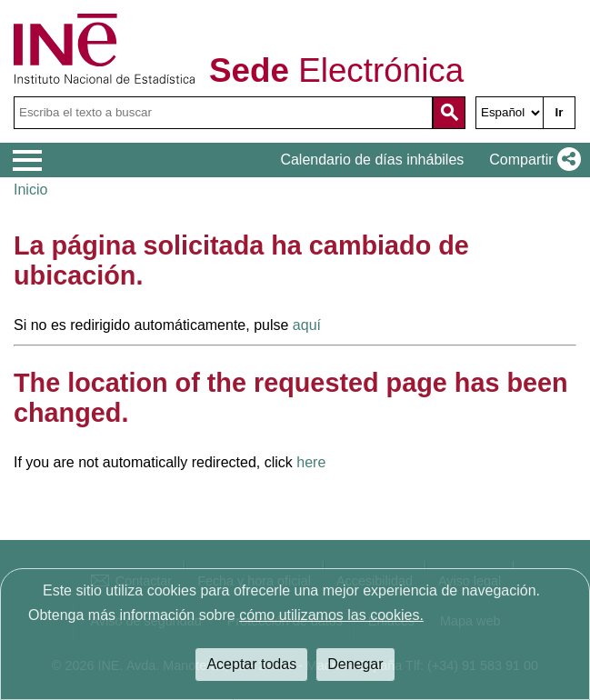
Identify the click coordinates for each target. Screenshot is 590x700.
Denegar (355, 664)
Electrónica (336, 71)
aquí (307, 325)
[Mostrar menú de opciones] (27, 161)
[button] (531, 160)
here (311, 462)
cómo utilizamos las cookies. (331, 615)
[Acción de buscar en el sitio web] (449, 113)
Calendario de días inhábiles (372, 160)
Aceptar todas (251, 664)
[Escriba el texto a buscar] (223, 113)
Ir (560, 112)
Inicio (30, 190)
